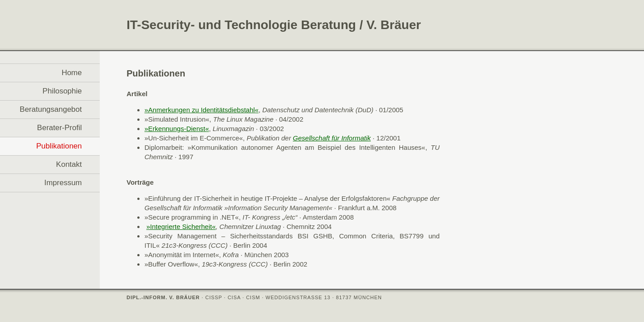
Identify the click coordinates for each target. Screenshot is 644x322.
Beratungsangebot (51, 109)
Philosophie (62, 91)
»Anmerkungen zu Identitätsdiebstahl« (201, 110)
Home (72, 73)
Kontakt (69, 164)
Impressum (63, 183)
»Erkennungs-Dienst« (177, 129)
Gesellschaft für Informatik (332, 138)
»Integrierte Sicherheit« (181, 227)
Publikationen (59, 146)
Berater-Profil (59, 128)
